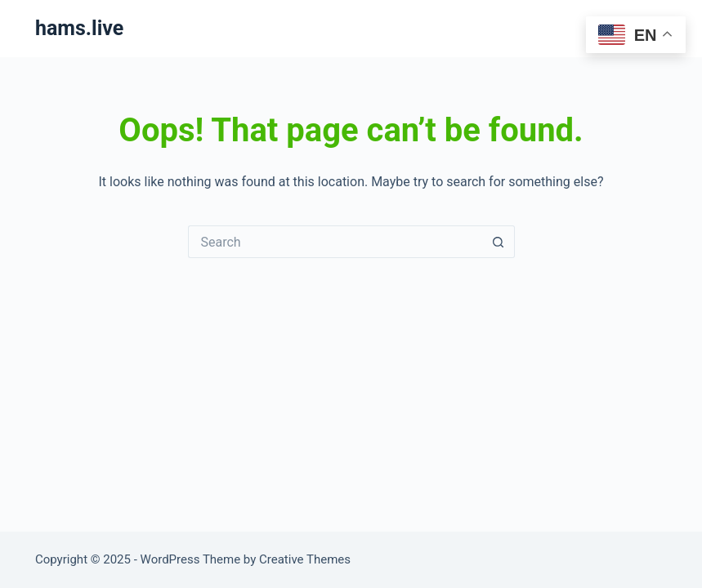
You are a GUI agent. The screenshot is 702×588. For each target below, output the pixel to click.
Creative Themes (305, 559)
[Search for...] (335, 242)
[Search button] (499, 242)
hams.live (79, 28)
